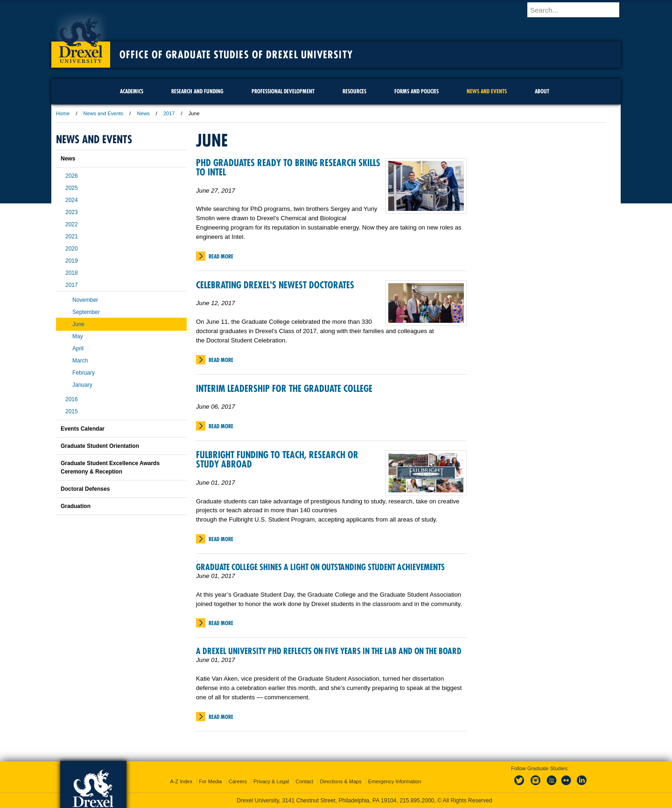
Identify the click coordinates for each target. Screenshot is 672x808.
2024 (72, 200)
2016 (72, 399)
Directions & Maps (340, 781)
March (80, 361)
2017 (169, 113)
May (78, 336)
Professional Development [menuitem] (283, 91)
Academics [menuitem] (132, 91)
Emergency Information (395, 781)
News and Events (104, 113)
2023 (72, 212)
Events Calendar (83, 429)
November (85, 300)
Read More (221, 256)
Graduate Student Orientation (100, 446)
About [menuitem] (542, 91)
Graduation (76, 506)
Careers (238, 781)
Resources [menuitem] (354, 91)
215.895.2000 (417, 801)
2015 (72, 411)
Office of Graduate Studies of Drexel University (236, 55)
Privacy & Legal (271, 781)
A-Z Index (181, 781)
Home (63, 113)
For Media (210, 781)
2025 (72, 188)
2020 (72, 249)
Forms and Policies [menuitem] (416, 91)
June (78, 324)
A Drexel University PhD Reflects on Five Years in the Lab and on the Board (329, 651)
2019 (72, 261)
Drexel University (81, 37)
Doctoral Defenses (85, 489)
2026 (72, 176)
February (84, 373)
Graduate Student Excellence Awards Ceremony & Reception (110, 467)
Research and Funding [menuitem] (197, 91)
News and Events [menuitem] (487, 91)
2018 (72, 273)
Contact (305, 781)
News (143, 113)
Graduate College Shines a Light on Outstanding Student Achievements (320, 567)
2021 (72, 237)
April (78, 348)
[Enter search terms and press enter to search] (578, 10)
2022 (72, 224)
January (82, 385)
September (86, 312)
